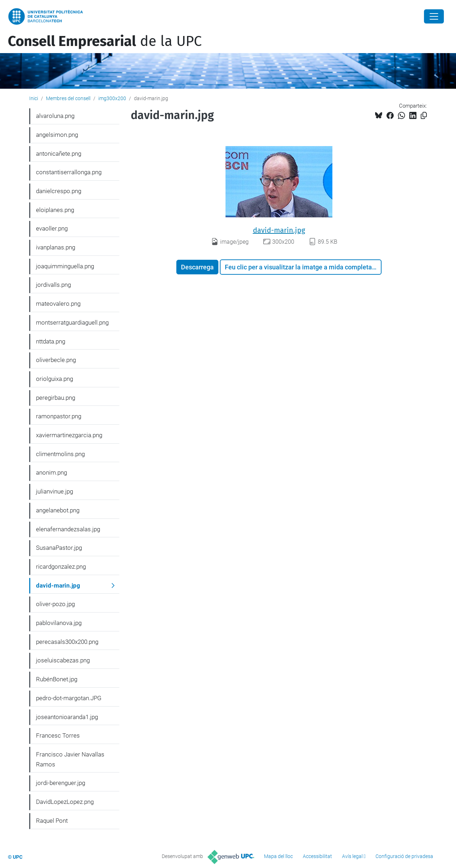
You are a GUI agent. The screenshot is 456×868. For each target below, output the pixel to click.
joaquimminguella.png (65, 266)
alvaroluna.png (55, 116)
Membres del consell (68, 98)
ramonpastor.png (59, 416)
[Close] (434, 16)
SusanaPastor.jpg (59, 548)
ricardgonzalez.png (61, 567)
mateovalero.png (58, 304)
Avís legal (352, 856)
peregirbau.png (56, 398)
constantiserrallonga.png (69, 172)
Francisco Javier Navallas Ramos (70, 759)
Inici (34, 98)
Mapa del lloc (278, 856)
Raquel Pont (52, 821)
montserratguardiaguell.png (72, 322)
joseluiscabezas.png (63, 660)
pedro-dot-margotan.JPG (69, 698)
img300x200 (112, 98)
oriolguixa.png (55, 379)
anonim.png (51, 472)
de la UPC (105, 41)
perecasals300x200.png (67, 642)
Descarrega (197, 267)
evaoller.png (52, 228)
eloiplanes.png (55, 210)
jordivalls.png (53, 285)
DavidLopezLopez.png (65, 802)
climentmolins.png (60, 454)
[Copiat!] (424, 116)
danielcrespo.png (59, 191)
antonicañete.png (59, 154)
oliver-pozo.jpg (55, 604)
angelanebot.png (58, 510)
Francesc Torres (58, 735)
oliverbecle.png (56, 360)
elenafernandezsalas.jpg (68, 529)
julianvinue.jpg (55, 491)
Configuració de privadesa (404, 856)
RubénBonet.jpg (57, 679)
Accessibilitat (317, 856)
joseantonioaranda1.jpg (67, 717)
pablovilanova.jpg (59, 623)
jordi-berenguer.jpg (61, 783)
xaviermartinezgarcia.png (69, 435)
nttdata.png (51, 341)
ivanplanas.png (56, 247)
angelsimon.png (57, 135)
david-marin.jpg (279, 230)
